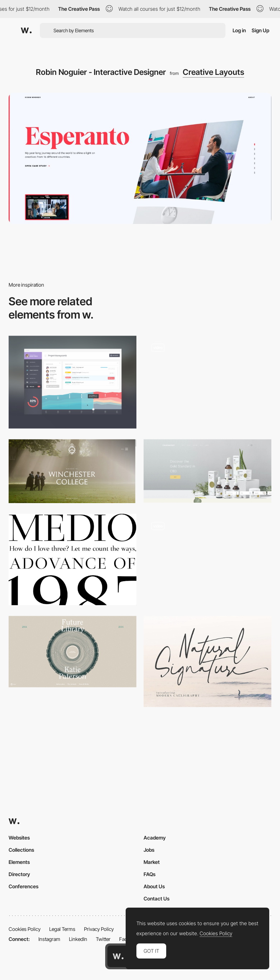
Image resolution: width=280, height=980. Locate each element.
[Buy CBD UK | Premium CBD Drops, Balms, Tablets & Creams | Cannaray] (207, 471)
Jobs (149, 850)
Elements (19, 862)
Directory (19, 874)
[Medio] (73, 559)
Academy (155, 838)
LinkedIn (78, 939)
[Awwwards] (26, 30)
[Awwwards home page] (118, 956)
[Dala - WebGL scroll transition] (207, 559)
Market (152, 862)
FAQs (150, 874)
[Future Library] (73, 652)
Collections (21, 850)
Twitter (103, 939)
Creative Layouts (213, 72)
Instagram (49, 939)
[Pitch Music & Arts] (207, 379)
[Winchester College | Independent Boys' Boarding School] (73, 471)
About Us (154, 886)
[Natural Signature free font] (207, 661)
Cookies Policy (25, 929)
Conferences (24, 886)
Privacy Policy (99, 929)
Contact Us (157, 898)
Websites (19, 838)
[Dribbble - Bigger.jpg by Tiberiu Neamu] (73, 382)
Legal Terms (62, 929)
